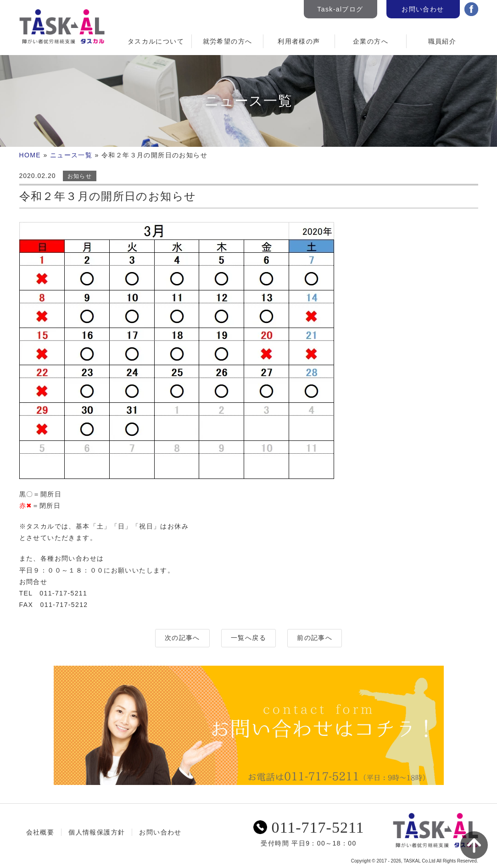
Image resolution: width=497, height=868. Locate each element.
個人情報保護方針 (97, 832)
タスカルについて (156, 41)
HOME (30, 155)
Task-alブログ (340, 9)
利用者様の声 (299, 41)
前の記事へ (315, 638)
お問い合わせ (423, 9)
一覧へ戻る (248, 638)
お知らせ (80, 176)
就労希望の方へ (228, 41)
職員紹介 (442, 41)
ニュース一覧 (71, 155)
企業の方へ (371, 41)
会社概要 (40, 832)
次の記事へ (182, 638)
